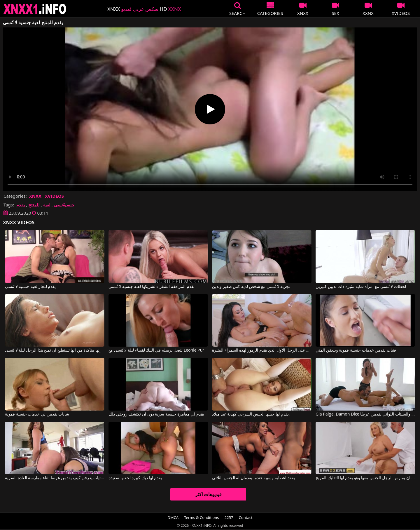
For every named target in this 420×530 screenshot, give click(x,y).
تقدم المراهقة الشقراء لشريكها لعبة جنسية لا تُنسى (151, 287)
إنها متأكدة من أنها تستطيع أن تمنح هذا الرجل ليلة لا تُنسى (53, 350)
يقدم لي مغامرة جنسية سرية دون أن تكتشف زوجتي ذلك (156, 414)
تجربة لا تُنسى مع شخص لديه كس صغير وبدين (251, 287)
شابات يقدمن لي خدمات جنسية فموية (37, 414)
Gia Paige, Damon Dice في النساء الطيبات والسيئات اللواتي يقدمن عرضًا (365, 414)
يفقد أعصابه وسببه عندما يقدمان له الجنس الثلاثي (253, 478)
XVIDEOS (54, 196)
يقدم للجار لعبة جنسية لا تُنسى (30, 287)
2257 (229, 517)
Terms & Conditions (201, 517)
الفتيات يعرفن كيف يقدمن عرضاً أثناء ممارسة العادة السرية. (55, 478)
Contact (246, 517)
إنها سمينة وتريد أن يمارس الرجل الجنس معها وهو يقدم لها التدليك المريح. (365, 478)
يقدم (21, 205)
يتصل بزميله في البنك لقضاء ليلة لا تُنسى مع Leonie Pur (156, 350)
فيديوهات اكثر (208, 494)
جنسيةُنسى (64, 205)
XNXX (35, 196)
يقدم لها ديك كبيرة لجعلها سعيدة (135, 478)
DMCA (173, 517)
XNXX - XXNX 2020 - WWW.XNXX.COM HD (35, 9)
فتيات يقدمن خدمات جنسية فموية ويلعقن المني (356, 350)
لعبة (47, 205)
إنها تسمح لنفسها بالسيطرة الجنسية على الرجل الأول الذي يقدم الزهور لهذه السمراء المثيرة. (262, 350)
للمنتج (34, 205)
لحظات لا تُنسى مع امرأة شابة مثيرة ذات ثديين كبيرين (361, 287)
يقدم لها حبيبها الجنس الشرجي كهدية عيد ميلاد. (251, 414)
